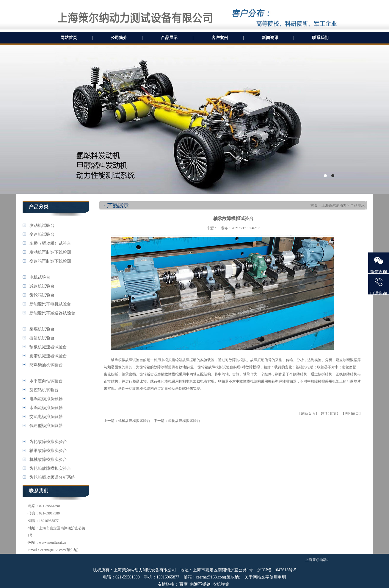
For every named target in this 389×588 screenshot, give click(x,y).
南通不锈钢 (200, 584)
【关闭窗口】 (352, 414)
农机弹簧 (221, 584)
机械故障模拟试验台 (134, 421)
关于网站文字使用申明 (265, 577)
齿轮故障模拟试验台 (184, 421)
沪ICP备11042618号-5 (277, 570)
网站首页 (69, 38)
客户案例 (220, 38)
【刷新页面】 (308, 414)
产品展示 (169, 38)
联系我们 (320, 38)
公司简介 (119, 38)
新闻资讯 (270, 38)
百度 (183, 584)
